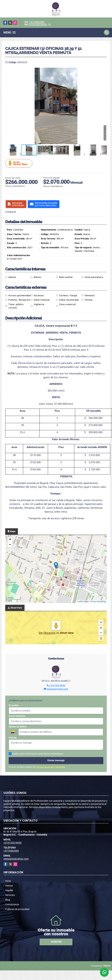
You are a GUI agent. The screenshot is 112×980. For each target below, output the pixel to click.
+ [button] (10, 540)
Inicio (8, 881)
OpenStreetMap (99, 601)
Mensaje (13, 737)
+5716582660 (37, 22)
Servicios (10, 895)
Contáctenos (12, 904)
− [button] (10, 545)
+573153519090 (38, 24)
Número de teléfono (18, 726)
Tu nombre (14, 705)
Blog (8, 900)
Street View (19, 163)
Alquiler (9, 890)
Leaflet (80, 601)
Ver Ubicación (47, 633)
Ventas (9, 886)
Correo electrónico (18, 716)
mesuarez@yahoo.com (57, 689)
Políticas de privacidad (17, 909)
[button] (104, 71)
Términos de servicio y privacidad (50, 767)
